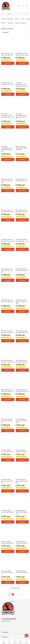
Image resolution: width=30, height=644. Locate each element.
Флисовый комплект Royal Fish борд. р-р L (22, 180)
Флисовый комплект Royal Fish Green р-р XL (8, 361)
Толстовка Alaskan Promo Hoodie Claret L (7, 451)
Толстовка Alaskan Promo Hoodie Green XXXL (21, 421)
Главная (3, 23)
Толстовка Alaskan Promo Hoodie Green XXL (21, 512)
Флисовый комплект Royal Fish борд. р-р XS (8, 240)
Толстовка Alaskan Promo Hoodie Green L (22, 572)
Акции (17, 19)
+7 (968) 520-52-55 (9, 619)
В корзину (8, 63)
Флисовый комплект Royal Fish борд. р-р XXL (7, 270)
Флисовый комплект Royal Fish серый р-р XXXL (21, 302)
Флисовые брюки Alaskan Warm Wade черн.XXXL (21, 148)
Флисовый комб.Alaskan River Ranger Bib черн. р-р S (22, 84)
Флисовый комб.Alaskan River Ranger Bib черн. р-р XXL (7, 149)
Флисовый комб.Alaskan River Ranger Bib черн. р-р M (8, 115)
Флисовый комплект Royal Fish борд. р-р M (8, 211)
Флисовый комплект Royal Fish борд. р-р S (22, 211)
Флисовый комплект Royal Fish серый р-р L (7, 332)
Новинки (22, 19)
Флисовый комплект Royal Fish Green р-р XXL (7, 421)
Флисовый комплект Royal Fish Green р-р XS (22, 390)
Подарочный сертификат (7, 19)
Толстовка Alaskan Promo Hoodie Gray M (22, 542)
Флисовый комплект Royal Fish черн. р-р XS (22, 54)
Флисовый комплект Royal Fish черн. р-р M (7, 84)
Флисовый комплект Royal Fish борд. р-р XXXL (7, 181)
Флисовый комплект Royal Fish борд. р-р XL (22, 240)
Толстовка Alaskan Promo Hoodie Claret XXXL (21, 481)
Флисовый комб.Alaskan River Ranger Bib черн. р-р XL (21, 116)
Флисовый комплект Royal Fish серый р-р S (7, 301)
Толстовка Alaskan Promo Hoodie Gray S (22, 451)
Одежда (10, 23)
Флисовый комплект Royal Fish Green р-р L (22, 361)
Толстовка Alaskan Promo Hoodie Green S (8, 542)
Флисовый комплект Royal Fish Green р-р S (22, 332)
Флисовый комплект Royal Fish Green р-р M (8, 390)
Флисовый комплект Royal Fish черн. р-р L (7, 54)
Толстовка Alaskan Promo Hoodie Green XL (7, 572)
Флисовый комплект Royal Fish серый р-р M (22, 270)
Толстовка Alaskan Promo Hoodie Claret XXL (7, 481)
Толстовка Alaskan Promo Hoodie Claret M (8, 511)
